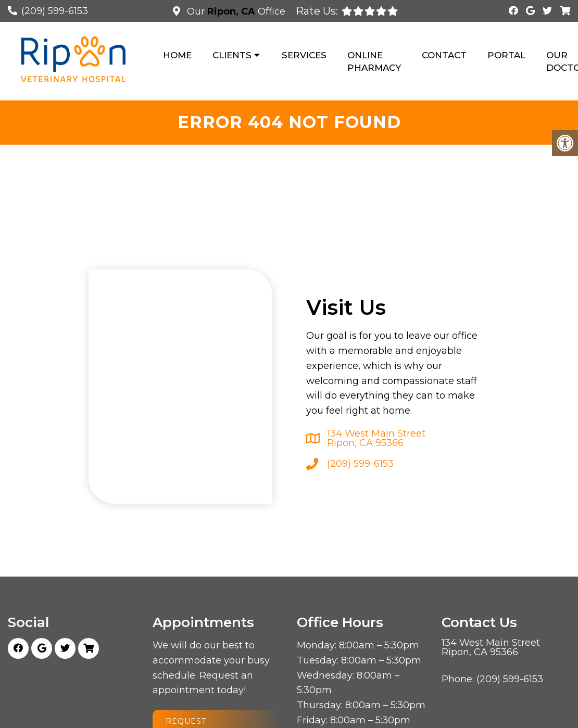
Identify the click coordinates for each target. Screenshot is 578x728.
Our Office (235, 11)
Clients (232, 55)
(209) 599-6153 (55, 11)
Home (177, 55)
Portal (506, 55)
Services (304, 55)
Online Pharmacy (374, 61)
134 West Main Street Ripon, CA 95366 (376, 438)
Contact (444, 55)
